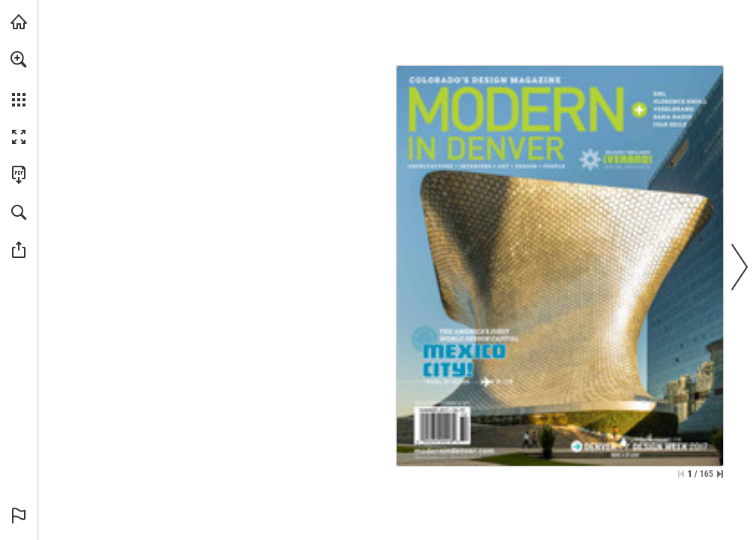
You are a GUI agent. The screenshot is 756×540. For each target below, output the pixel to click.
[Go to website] (454, 450)
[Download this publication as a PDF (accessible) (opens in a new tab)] (19, 175)
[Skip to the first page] (681, 474)
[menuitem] (19, 79)
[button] (19, 59)
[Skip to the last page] (720, 474)
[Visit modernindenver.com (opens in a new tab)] (19, 22)
